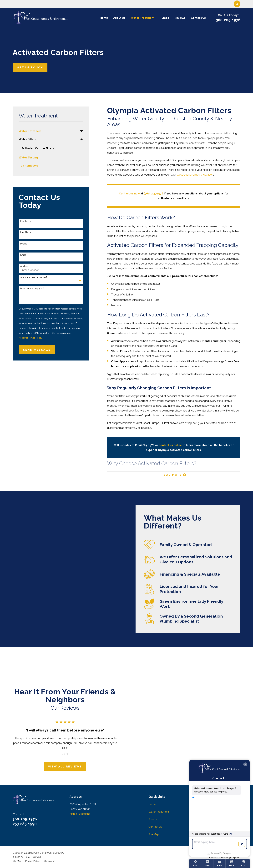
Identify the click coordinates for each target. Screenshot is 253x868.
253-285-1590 (25, 824)
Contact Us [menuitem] (198, 18)
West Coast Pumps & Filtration (195, 175)
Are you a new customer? (34, 277)
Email (23, 255)
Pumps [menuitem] (164, 18)
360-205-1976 (228, 20)
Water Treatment (159, 812)
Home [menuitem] (104, 18)
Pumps (153, 819)
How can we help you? (32, 289)
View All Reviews (61, 766)
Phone (24, 244)
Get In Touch (30, 67)
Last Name (26, 232)
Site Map (154, 834)
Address (25, 266)
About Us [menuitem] (119, 18)
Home (152, 804)
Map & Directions (80, 814)
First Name (26, 221)
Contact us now (129, 193)
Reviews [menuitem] (180, 18)
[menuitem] (49, 131)
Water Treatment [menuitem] (143, 18)
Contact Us (155, 827)
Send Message (37, 350)
